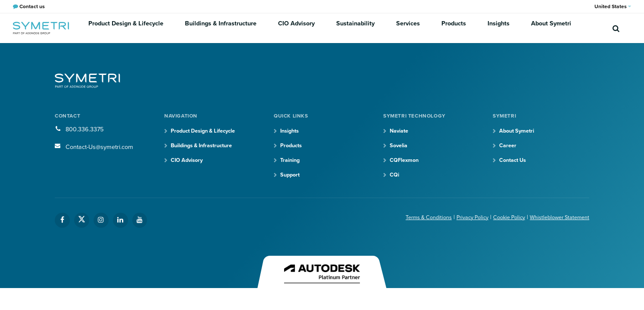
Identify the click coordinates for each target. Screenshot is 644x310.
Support (291, 177)
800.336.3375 (87, 129)
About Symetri (528, 28)
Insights (480, 28)
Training (291, 162)
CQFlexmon (406, 162)
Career (509, 147)
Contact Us (515, 162)
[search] (616, 28)
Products (439, 28)
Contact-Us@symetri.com (103, 147)
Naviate (400, 132)
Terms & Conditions (411, 220)
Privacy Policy (460, 220)
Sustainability (350, 28)
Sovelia (400, 147)
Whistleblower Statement (556, 220)
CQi (395, 177)
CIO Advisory (295, 28)
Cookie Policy (501, 220)
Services (398, 28)
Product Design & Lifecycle (134, 28)
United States (613, 6)
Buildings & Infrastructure (224, 28)
